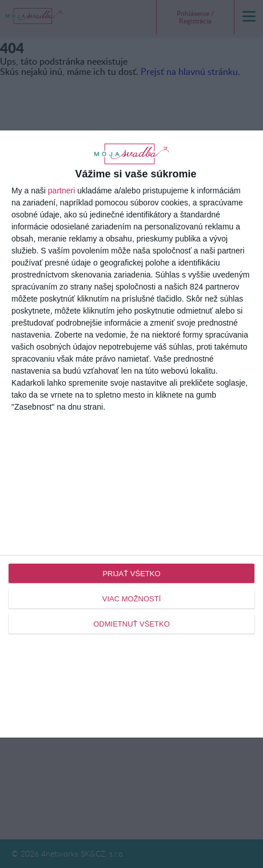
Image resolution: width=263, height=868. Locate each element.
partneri (61, 191)
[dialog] (131, 434)
